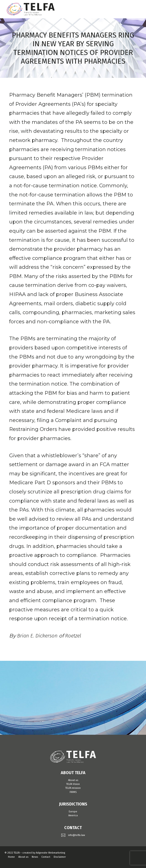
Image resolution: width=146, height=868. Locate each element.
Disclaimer (60, 857)
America (73, 815)
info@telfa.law (77, 835)
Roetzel (73, 636)
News (35, 857)
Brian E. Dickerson (37, 636)
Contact (46, 857)
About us (73, 780)
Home (11, 857)
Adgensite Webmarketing (50, 853)
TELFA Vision (73, 784)
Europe (73, 812)
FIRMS (73, 792)
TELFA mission (73, 788)
